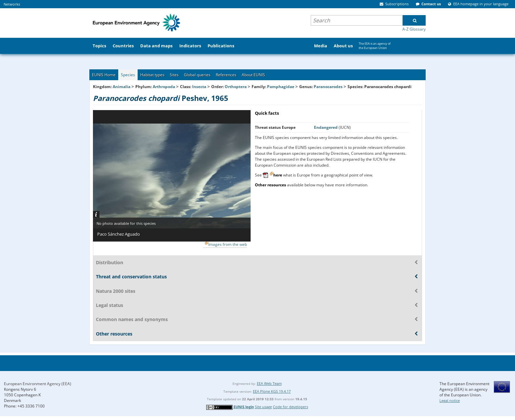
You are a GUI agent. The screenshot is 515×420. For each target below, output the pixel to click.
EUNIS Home (104, 75)
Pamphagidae (281, 87)
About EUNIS (253, 75)
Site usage (263, 407)
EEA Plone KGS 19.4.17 (272, 391)
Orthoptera (236, 87)
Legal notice (450, 400)
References (226, 75)
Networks (12, 4)
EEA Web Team (269, 383)
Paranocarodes (329, 87)
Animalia (122, 87)
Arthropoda (164, 87)
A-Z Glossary (414, 29)
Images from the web (228, 244)
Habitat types (152, 75)
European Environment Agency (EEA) (38, 384)
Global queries (197, 75)
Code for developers (291, 407)
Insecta (199, 87)
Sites (174, 75)
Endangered (326, 127)
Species (128, 75)
